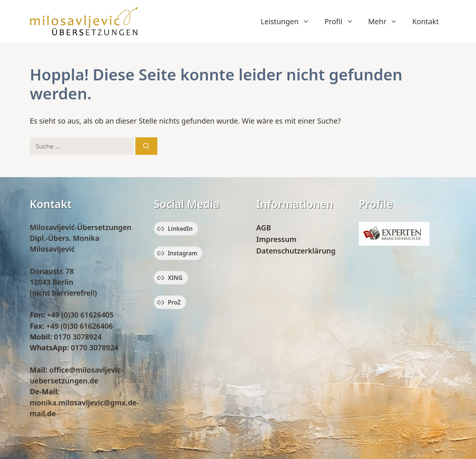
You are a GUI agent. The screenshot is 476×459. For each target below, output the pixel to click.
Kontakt (426, 21)
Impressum (276, 239)
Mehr (386, 22)
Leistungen (289, 22)
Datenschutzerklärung (296, 251)
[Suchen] (146, 146)
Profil (342, 22)
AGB (264, 228)
